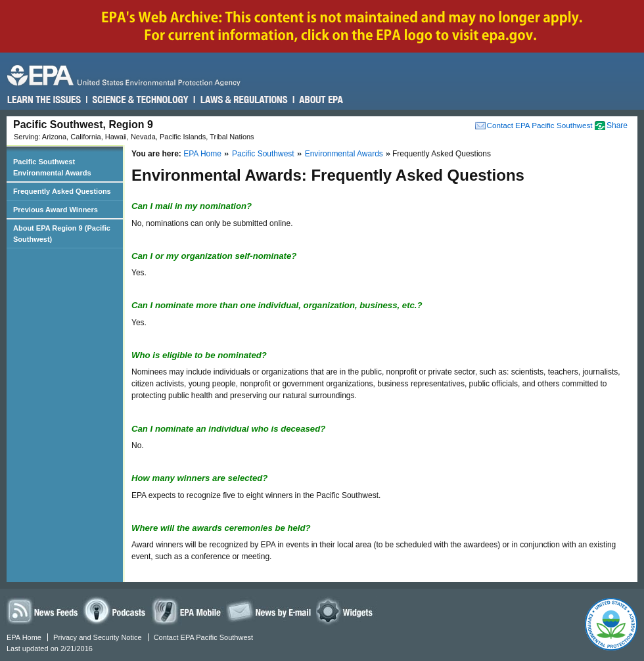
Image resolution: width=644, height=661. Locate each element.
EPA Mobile (187, 611)
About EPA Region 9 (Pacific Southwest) (62, 234)
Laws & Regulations (243, 100)
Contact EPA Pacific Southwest (540, 125)
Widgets (347, 611)
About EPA (320, 100)
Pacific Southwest (263, 154)
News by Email (269, 611)
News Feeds (43, 611)
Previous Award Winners (56, 210)
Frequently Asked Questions (62, 191)
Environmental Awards (344, 154)
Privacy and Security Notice (98, 637)
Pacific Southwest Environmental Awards (52, 167)
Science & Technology (140, 100)
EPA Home (202, 154)
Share (617, 125)
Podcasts (116, 611)
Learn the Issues (44, 100)
